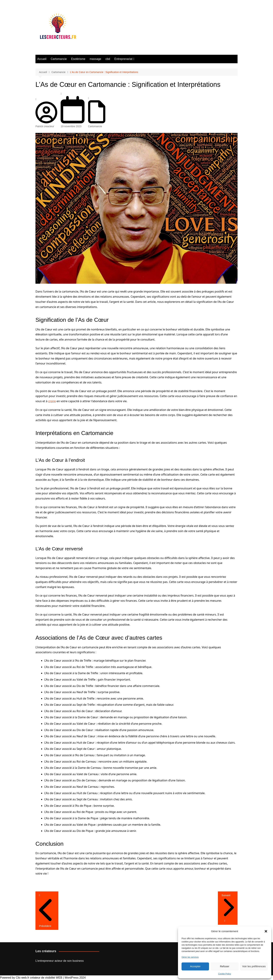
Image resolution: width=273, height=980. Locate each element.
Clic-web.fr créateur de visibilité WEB (39, 978)
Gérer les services (190, 957)
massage (95, 59)
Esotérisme (78, 59)
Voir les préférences (254, 966)
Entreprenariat (123, 59)
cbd (108, 59)
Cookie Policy (225, 974)
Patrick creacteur (46, 124)
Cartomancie (59, 59)
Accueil (42, 59)
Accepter (195, 966)
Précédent (47, 924)
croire (52, 401)
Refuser (225, 966)
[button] (266, 931)
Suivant (228, 906)
